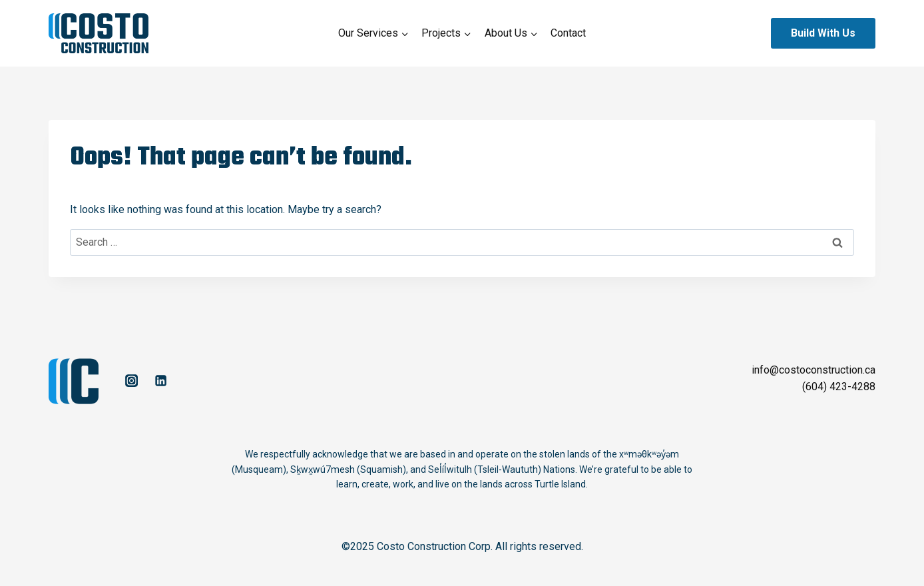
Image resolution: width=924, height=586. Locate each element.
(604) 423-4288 (839, 387)
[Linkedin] (160, 381)
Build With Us (823, 33)
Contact (568, 33)
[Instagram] (131, 381)
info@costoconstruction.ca (813, 370)
